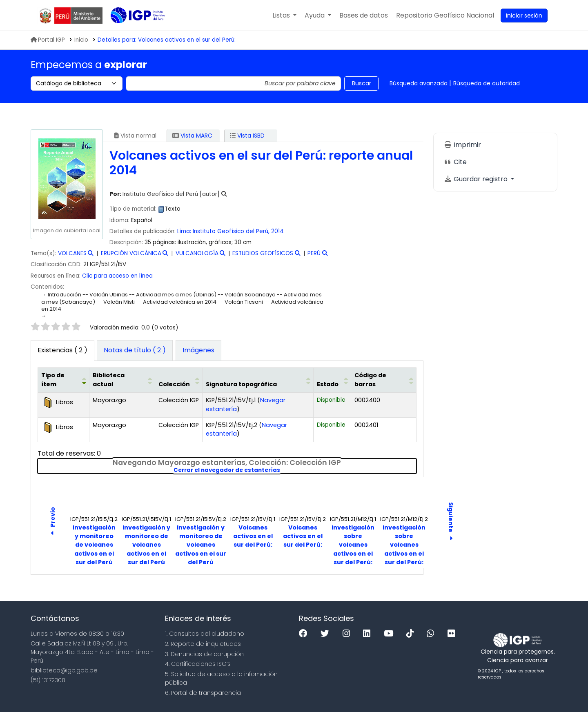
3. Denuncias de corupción (204, 654)
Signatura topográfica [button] (241, 384)
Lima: (184, 231)
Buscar (362, 83)
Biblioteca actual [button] (109, 380)
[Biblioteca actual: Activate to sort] (122, 380)
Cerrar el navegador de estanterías (283, 470)
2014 (277, 231)
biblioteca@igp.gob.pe (64, 670)
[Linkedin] (369, 634)
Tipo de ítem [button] (53, 380)
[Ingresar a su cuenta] (524, 16)
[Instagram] (348, 634)
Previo (53, 522)
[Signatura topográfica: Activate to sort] (258, 380)
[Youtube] (391, 634)
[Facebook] (305, 634)
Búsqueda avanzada (419, 83)
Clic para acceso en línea (117, 276)
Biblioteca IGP (131, 32)
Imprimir (462, 145)
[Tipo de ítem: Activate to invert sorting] (64, 380)
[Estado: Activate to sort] (332, 380)
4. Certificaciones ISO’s (198, 664)
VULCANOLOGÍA (197, 253)
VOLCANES (72, 253)
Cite (455, 162)
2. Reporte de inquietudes (203, 644)
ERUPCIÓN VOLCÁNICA (131, 253)
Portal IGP (48, 40)
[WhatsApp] (432, 634)
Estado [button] (328, 384)
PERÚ (314, 253)
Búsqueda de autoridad (487, 83)
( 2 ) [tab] (62, 350)
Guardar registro (477, 179)
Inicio (81, 40)
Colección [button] (174, 384)
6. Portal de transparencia (203, 693)
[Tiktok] (412, 634)
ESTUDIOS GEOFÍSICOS (263, 253)
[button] (284, 16)
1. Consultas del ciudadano (205, 634)
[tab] (135, 351)
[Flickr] (453, 634)
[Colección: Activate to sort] (179, 380)
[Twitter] (327, 634)
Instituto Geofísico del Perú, (232, 231)
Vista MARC (192, 136)
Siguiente (451, 522)
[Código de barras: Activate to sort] (384, 380)
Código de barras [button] (370, 380)
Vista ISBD (247, 136)
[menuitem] (445, 16)
